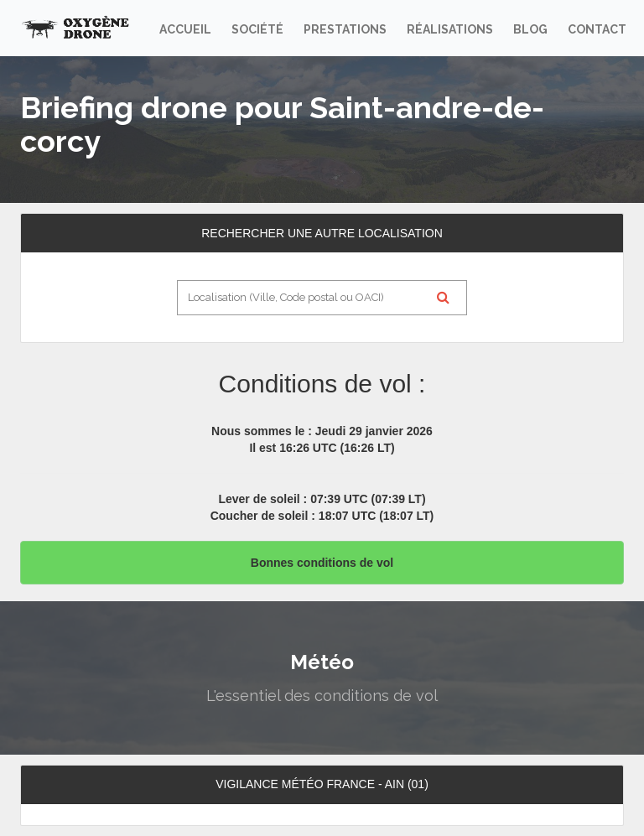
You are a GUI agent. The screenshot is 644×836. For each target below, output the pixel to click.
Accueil (185, 29)
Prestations (345, 29)
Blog (530, 29)
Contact (597, 29)
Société (257, 29)
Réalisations (450, 29)
